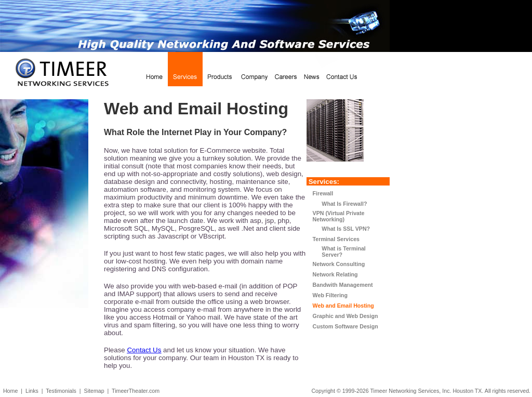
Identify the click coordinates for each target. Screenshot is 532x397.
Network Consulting (339, 264)
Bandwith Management (343, 285)
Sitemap (94, 391)
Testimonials (61, 391)
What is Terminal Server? (339, 252)
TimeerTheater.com (136, 391)
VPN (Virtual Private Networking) (339, 216)
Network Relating (335, 274)
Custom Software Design (345, 326)
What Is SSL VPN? (342, 229)
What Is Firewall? (340, 204)
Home (10, 391)
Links (32, 391)
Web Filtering (330, 295)
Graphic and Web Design (345, 316)
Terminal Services (336, 239)
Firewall (323, 193)
